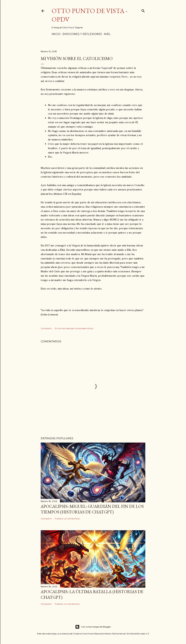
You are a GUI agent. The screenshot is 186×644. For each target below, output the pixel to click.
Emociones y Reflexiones (82, 34)
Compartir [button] (46, 328)
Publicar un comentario (67, 519)
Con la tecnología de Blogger (93, 627)
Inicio (56, 34)
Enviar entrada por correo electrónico (74, 328)
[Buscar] (143, 10)
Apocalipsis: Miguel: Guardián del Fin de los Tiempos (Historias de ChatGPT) (92, 509)
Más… (108, 34)
